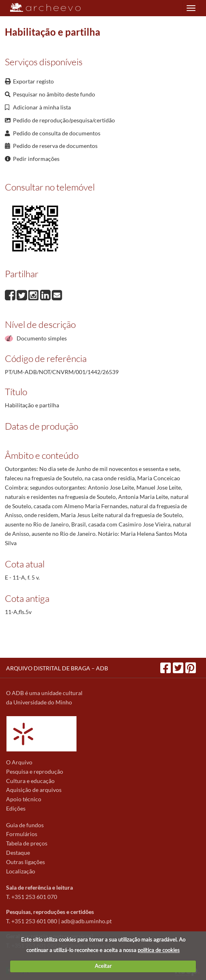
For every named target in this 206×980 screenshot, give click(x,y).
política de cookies (159, 950)
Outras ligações (25, 862)
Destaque (18, 853)
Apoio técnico (24, 799)
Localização (21, 871)
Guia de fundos (25, 825)
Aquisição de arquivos (34, 790)
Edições (16, 808)
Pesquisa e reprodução (35, 771)
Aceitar (103, 966)
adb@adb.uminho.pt (86, 921)
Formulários (22, 834)
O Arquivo (19, 762)
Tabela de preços (27, 843)
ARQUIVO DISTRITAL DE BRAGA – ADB (57, 668)
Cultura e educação (30, 781)
